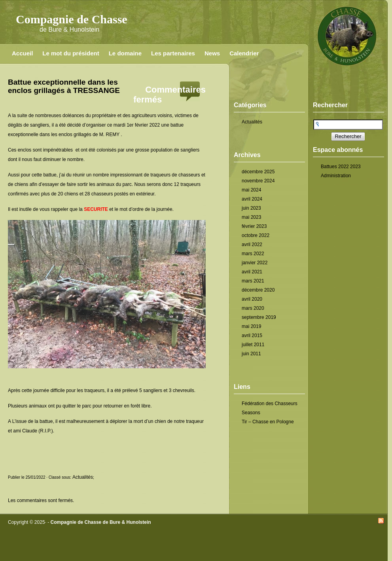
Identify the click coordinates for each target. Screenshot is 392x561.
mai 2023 (251, 217)
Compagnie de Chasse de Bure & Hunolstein (101, 522)
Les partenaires (173, 53)
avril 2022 (252, 244)
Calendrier (244, 53)
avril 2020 (252, 299)
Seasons (251, 413)
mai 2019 (251, 326)
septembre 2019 (259, 317)
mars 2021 (253, 281)
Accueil (22, 53)
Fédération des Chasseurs (270, 404)
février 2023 (254, 226)
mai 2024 (251, 190)
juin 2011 (251, 354)
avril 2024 (252, 199)
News (212, 53)
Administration (336, 176)
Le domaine (125, 53)
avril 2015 (252, 335)
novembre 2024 (258, 181)
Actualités (252, 122)
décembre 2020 (258, 290)
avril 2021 (252, 272)
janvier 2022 (255, 263)
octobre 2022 (256, 235)
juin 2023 (251, 208)
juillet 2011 (253, 345)
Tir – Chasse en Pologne (268, 422)
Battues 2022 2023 (341, 167)
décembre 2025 (258, 172)
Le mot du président (71, 53)
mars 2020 (253, 308)
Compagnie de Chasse (72, 19)
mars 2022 (253, 254)
